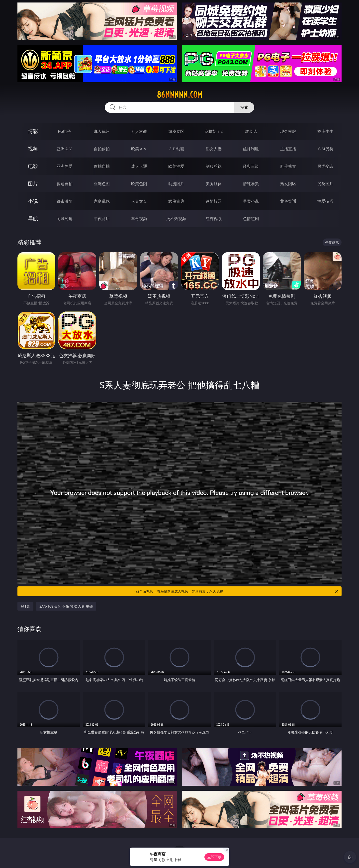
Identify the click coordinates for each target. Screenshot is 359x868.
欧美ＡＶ (139, 149)
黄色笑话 (288, 201)
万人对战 (139, 131)
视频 (33, 149)
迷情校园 (214, 201)
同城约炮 (65, 219)
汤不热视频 (176, 219)
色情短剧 (251, 219)
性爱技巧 (325, 201)
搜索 (244, 107)
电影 (33, 166)
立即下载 (214, 857)
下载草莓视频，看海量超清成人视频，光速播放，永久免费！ (236, 591)
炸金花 (251, 131)
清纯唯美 (251, 184)
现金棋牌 (288, 131)
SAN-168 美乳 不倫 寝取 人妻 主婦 (66, 606)
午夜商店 (102, 219)
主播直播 (288, 149)
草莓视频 (139, 219)
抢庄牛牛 (325, 131)
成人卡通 (139, 166)
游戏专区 (176, 131)
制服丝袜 (214, 166)
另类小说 (251, 201)
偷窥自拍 (65, 184)
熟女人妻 (214, 149)
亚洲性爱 (65, 166)
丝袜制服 (251, 149)
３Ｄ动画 (176, 149)
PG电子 (64, 131)
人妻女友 (139, 201)
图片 (33, 184)
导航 (33, 218)
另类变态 (325, 166)
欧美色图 (139, 184)
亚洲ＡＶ (65, 149)
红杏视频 (214, 219)
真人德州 (102, 131)
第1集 (25, 606)
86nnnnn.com (179, 95)
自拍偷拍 (102, 149)
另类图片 (325, 184)
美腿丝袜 (214, 184)
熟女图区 (288, 184)
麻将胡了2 (214, 131)
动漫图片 (176, 184)
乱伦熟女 (288, 166)
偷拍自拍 (102, 166)
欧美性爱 (176, 166)
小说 (33, 201)
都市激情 (65, 201)
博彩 (33, 131)
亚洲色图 (102, 184)
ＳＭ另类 (325, 149)
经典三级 (251, 166)
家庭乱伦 (102, 201)
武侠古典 (176, 201)
